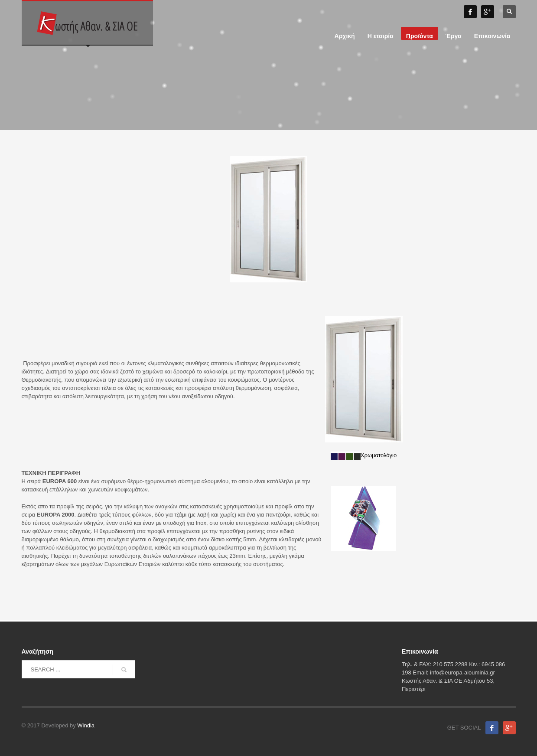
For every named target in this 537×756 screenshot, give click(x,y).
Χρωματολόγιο (364, 455)
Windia (86, 725)
